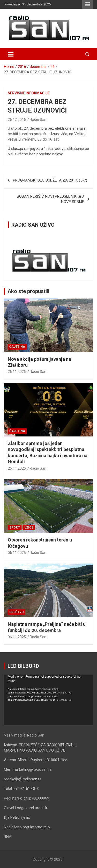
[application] (48, 700)
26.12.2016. (17, 120)
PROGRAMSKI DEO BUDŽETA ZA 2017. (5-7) (50, 180)
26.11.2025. (17, 372)
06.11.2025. (17, 553)
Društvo (17, 612)
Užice (29, 527)
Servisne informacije (29, 93)
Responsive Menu (88, 4)
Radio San (38, 120)
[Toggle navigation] (11, 54)
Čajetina (17, 347)
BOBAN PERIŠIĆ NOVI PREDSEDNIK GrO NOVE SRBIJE (50, 199)
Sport (15, 527)
